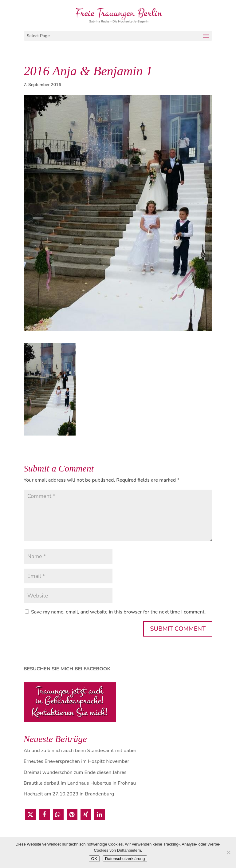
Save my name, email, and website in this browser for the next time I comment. (118, 612)
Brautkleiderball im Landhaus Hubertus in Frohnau (80, 783)
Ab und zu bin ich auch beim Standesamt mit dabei (80, 751)
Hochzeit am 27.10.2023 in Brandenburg (69, 794)
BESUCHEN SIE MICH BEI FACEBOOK (67, 669)
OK (94, 859)
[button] (31, 814)
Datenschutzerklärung (125, 859)
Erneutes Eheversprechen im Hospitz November (77, 761)
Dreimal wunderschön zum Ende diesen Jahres (75, 772)
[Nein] (228, 852)
